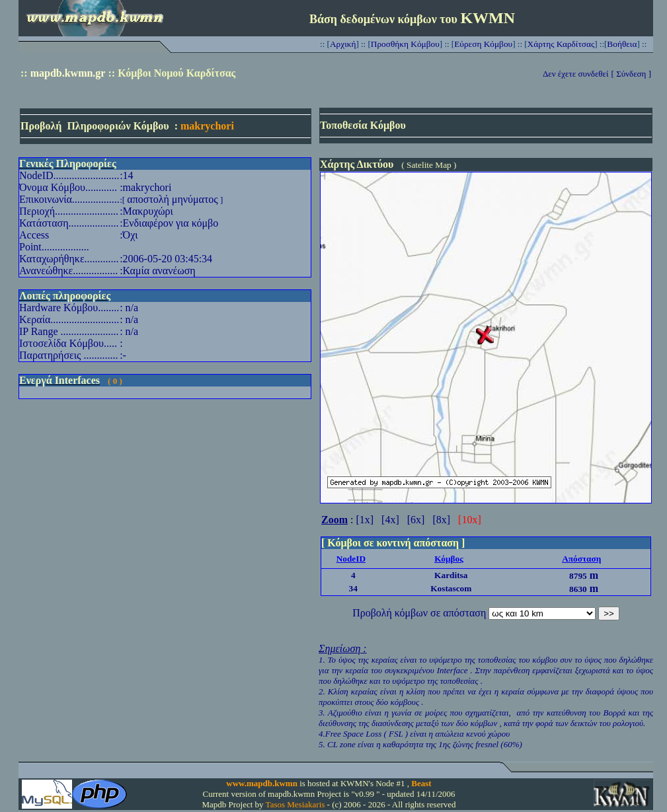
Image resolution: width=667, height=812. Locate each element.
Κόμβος (449, 559)
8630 (578, 589)
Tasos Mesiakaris (295, 804)
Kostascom (451, 588)
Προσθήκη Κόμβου (405, 44)
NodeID (351, 559)
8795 (578, 576)
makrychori (207, 126)
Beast (421, 783)
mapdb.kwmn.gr (68, 73)
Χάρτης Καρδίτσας (561, 44)
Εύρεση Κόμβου (483, 44)
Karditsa (451, 575)
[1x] (365, 520)
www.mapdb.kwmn (262, 783)
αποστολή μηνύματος (172, 199)
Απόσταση (581, 559)
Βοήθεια (622, 44)
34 (353, 588)
